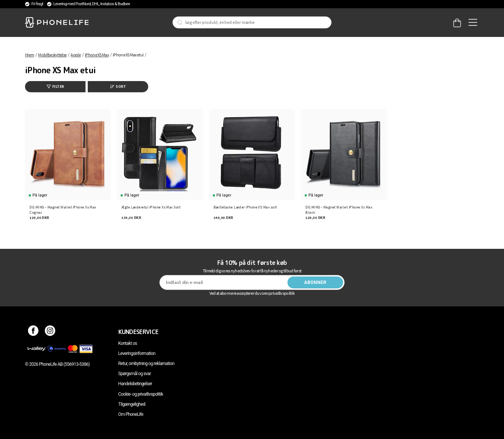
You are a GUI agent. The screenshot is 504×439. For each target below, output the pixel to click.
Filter (55, 86)
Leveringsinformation (137, 353)
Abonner (315, 282)
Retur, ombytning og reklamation (146, 364)
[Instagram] (50, 332)
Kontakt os (128, 343)
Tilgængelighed (132, 404)
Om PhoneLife (131, 414)
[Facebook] (33, 332)
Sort (118, 86)
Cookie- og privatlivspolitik (141, 394)
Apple (76, 55)
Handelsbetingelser (135, 384)
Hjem (29, 55)
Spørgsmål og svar (135, 374)
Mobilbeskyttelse (52, 55)
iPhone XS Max (97, 55)
